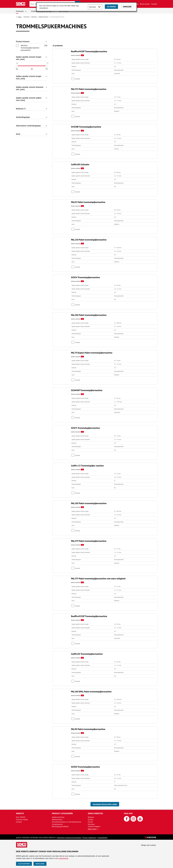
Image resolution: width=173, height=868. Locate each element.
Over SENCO (21, 817)
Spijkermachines (58, 817)
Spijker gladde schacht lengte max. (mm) (29, 77)
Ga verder (111, 7)
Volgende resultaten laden (105, 804)
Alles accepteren (24, 864)
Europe (91, 819)
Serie (18, 134)
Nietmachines (57, 819)
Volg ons (128, 813)
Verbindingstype (23, 117)
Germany (91, 824)
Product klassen (23, 42)
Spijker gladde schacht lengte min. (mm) (29, 58)
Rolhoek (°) (21, 109)
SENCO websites (96, 813)
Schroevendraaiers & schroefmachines (67, 822)
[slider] (17, 66)
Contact (154, 4)
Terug (20, 17)
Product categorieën (62, 813)
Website (20, 813)
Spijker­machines (43, 17)
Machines (34, 17)
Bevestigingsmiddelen (60, 826)
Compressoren (57, 824)
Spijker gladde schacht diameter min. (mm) (30, 88)
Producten (20, 11)
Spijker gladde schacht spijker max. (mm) (29, 99)
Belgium (91, 817)
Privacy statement (89, 838)
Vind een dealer (22, 819)
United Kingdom (94, 826)
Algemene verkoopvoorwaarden (69, 838)
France (90, 822)
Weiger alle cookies (149, 845)
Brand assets (145, 4)
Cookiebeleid (102, 838)
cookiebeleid (63, 858)
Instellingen (40, 864)
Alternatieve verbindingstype (28, 126)
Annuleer (127, 7)
